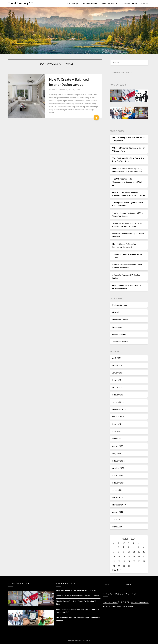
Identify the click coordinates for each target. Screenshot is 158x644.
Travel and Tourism (129, 3)
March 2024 (117, 439)
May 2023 (117, 453)
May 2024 (117, 424)
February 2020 (118, 483)
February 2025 (118, 395)
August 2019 (118, 512)
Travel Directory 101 (21, 3)
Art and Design (72, 3)
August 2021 (118, 475)
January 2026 (118, 373)
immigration (117, 327)
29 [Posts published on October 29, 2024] (119, 566)
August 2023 (118, 446)
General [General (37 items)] (124, 602)
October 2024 (118, 417)
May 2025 (117, 380)
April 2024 (117, 431)
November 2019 (119, 505)
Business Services (90, 3)
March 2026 (117, 365)
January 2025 (118, 402)
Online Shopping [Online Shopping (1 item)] (116, 606)
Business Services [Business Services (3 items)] (110, 603)
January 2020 (118, 490)
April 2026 (117, 358)
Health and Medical (109, 3)
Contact (145, 3)
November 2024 (119, 409)
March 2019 (117, 527)
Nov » (119, 570)
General (116, 312)
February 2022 (118, 461)
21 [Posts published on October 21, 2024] (114, 561)
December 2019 (119, 497)
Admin (78, 90)
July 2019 (116, 519)
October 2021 (118, 468)
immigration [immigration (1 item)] (107, 606)
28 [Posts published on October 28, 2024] (114, 566)
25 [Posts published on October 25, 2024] (134, 561)
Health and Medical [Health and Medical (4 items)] (140, 603)
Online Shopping (119, 334)
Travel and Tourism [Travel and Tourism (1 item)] (127, 606)
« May (114, 570)
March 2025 (117, 387)
